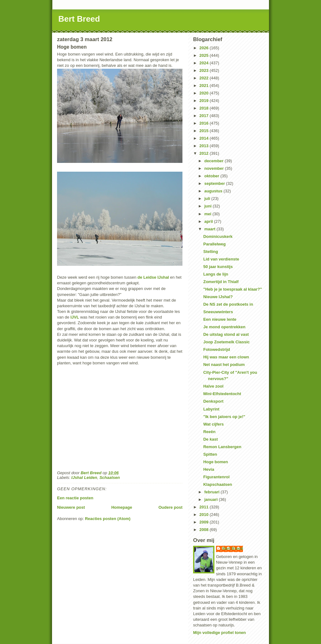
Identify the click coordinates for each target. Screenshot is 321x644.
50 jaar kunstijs (218, 267)
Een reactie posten (75, 498)
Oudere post (170, 507)
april (209, 221)
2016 (205, 123)
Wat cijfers (213, 424)
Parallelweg (214, 244)
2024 (205, 63)
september (215, 183)
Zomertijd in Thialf (221, 282)
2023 (205, 70)
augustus (214, 191)
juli (208, 199)
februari (213, 492)
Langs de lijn (216, 274)
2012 (205, 153)
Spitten (210, 454)
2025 (205, 55)
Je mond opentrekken (224, 327)
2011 (205, 507)
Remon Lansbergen (222, 447)
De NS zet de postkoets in (228, 304)
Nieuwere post (71, 507)
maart (210, 229)
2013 (205, 146)
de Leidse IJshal (153, 277)
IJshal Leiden (84, 478)
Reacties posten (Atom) (108, 519)
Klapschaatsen (218, 484)
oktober (212, 176)
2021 (205, 86)
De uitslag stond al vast (226, 334)
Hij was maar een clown (226, 357)
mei (208, 214)
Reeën (209, 432)
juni (209, 206)
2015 (205, 131)
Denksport (213, 401)
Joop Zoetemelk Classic (226, 342)
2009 (205, 522)
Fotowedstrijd (216, 349)
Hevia (209, 469)
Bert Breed (79, 19)
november (215, 168)
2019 (205, 101)
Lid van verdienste (221, 259)
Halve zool (213, 386)
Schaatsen (110, 478)
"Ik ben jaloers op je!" (224, 417)
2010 (205, 515)
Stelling (210, 252)
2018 (205, 108)
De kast (210, 439)
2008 (205, 530)
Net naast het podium (224, 365)
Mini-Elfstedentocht (222, 394)
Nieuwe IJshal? (218, 297)
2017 (205, 116)
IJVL (75, 317)
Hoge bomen (216, 462)
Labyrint (211, 409)
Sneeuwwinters (218, 312)
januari (212, 499)
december (215, 161)
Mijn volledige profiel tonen (219, 633)
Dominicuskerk (218, 236)
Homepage (122, 507)
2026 (205, 48)
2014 (205, 138)
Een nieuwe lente (220, 319)
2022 (205, 78)
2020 (205, 93)
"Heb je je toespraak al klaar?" (232, 289)
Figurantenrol (216, 477)
